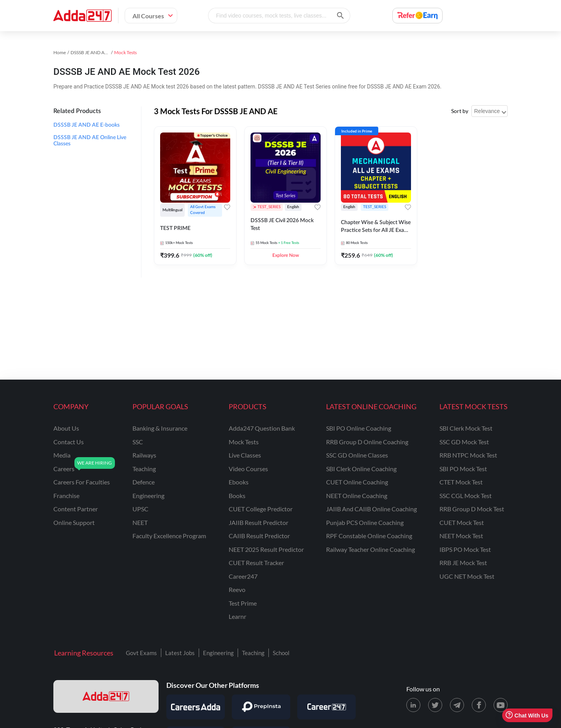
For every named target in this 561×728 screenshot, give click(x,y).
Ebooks (239, 482)
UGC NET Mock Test (467, 576)
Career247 (243, 576)
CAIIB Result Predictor (259, 536)
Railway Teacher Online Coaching (370, 549)
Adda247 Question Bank (262, 428)
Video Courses (248, 469)
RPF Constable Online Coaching (369, 536)
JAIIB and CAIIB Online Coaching (371, 509)
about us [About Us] (66, 428)
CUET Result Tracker (256, 563)
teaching (144, 469)
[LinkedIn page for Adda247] (413, 705)
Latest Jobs (180, 653)
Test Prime (243, 603)
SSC (138, 442)
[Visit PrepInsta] (261, 707)
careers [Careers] (64, 469)
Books (237, 496)
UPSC (140, 509)
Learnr (237, 616)
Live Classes (245, 455)
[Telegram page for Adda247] (457, 705)
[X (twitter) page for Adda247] (435, 705)
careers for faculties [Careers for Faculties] (82, 482)
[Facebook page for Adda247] (479, 705)
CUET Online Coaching (357, 482)
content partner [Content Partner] (76, 509)
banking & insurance (160, 428)
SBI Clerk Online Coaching (361, 469)
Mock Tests (244, 442)
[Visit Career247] (326, 707)
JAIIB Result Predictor (258, 522)
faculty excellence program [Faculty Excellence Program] (169, 536)
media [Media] (62, 455)
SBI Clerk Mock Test (466, 428)
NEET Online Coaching (357, 496)
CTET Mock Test (461, 482)
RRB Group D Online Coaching (367, 442)
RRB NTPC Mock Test (468, 455)
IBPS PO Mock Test (465, 549)
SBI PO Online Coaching (359, 428)
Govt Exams (141, 653)
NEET (140, 522)
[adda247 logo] (106, 696)
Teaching (253, 653)
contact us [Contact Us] (69, 442)
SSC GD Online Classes (357, 455)
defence (144, 482)
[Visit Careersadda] (196, 707)
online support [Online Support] (74, 522)
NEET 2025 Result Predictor (266, 549)
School (281, 653)
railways (144, 455)
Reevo (237, 589)
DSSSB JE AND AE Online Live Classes (90, 141)
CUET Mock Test (462, 522)
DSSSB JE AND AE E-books (86, 125)
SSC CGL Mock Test (466, 496)
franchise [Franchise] (66, 496)
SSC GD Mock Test (464, 442)
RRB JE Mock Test (463, 563)
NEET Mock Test (461, 536)
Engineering (218, 653)
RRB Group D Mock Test (472, 509)
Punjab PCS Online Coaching (365, 522)
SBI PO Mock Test (463, 469)
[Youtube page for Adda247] (501, 705)
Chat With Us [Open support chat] (527, 715)
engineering (148, 496)
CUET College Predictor (261, 509)
